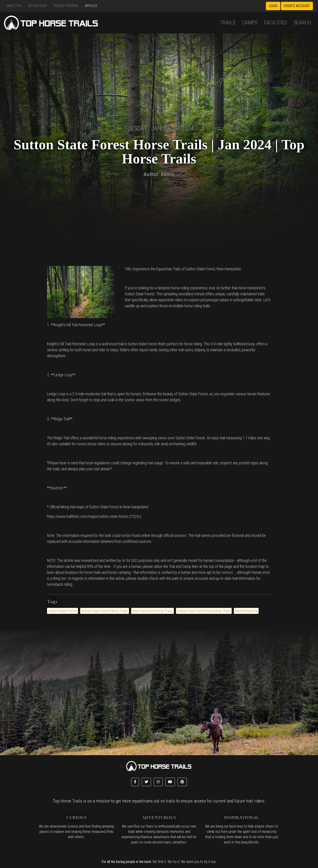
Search (302, 22)
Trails (228, 22)
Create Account (297, 6)
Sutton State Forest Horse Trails (105, 611)
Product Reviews (66, 6)
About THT (14, 6)
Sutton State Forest (62, 611)
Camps (250, 22)
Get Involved (38, 6)
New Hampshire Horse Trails (152, 611)
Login (273, 6)
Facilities (275, 22)
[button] (135, 782)
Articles (91, 6)
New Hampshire (246, 611)
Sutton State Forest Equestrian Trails (204, 611)
